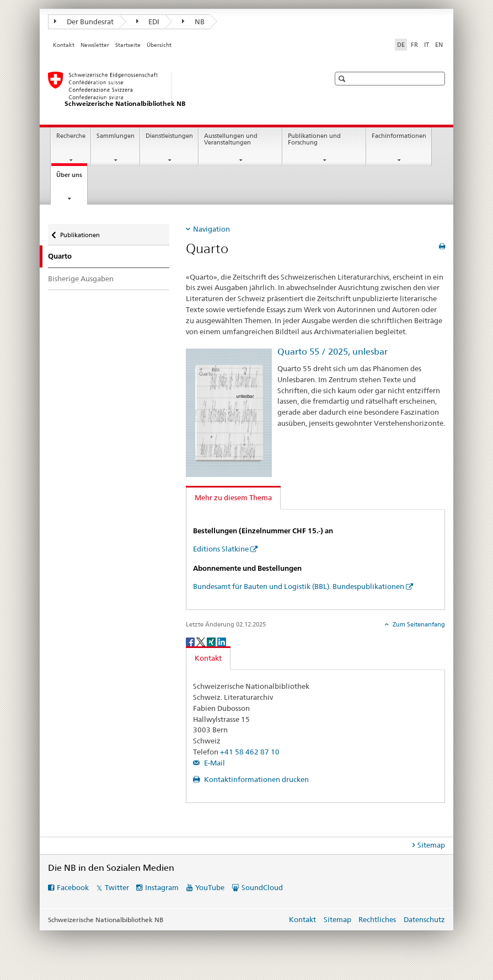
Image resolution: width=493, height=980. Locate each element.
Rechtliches (377, 919)
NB (193, 22)
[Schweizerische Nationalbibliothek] (178, 90)
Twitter (117, 887)
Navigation (211, 229)
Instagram (162, 887)
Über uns (72, 178)
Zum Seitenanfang (418, 624)
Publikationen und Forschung (314, 140)
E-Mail (214, 763)
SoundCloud (262, 887)
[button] (343, 79)
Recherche (71, 136)
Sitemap (337, 919)
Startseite (128, 45)
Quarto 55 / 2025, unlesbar (333, 352)
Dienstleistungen (169, 136)
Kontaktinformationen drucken (256, 779)
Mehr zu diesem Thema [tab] (233, 497)
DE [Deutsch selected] (401, 45)
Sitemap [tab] (431, 845)
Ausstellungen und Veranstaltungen (231, 140)
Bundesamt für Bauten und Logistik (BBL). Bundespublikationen (299, 586)
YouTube (210, 887)
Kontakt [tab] (208, 658)
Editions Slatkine (221, 549)
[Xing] (212, 641)
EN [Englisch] (439, 45)
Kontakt (64, 45)
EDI (148, 22)
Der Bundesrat (84, 22)
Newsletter (95, 45)
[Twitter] (202, 641)
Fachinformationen (399, 136)
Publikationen (80, 231)
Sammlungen (116, 136)
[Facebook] (191, 641)
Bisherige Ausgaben (81, 279)
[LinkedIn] (222, 641)
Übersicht (159, 45)
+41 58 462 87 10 (250, 752)
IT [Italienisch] (427, 45)
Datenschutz (424, 919)
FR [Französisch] (414, 45)
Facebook (73, 887)
